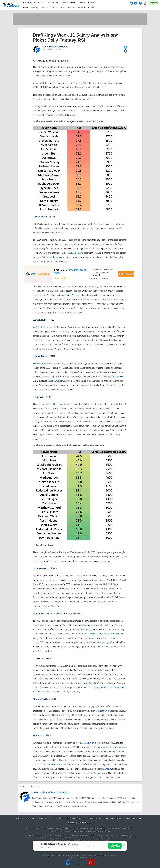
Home (26, 7)
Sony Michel (43, 364)
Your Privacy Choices (75, 819)
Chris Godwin (43, 692)
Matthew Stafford (42, 699)
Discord (91, 7)
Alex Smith (112, 248)
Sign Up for (70, 271)
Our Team (30, 819)
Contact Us (42, 819)
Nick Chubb (43, 327)
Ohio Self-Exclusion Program (80, 858)
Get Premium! (126, 274)
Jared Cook (62, 613)
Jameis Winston (72, 295)
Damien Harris (40, 356)
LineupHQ (34, 7)
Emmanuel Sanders (42, 613)
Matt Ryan (38, 735)
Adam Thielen (117, 687)
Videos (62, 7)
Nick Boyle (113, 584)
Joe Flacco (47, 404)
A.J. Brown (95, 687)
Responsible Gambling (135, 819)
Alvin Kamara (40, 216)
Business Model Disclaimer (80, 823)
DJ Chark (106, 687)
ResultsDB (81, 7)
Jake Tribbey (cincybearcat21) (56, 47)
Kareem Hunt (40, 320)
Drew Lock (38, 397)
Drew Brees (78, 253)
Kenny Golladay (97, 711)
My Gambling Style (114, 819)
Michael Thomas (54, 257)
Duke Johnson (118, 377)
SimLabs (54, 7)
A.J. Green (38, 658)
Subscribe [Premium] (153, 3)
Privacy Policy (56, 819)
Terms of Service (95, 819)
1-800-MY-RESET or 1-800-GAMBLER (74, 856)
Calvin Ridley (46, 777)
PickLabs (44, 7)
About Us (19, 819)
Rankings (71, 7)
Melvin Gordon (56, 381)
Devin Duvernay (41, 568)
